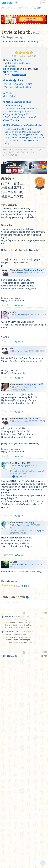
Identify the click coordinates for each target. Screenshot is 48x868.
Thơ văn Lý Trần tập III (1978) (18, 84)
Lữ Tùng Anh (21, 114)
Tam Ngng (21, 466)
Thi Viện (7, 3)
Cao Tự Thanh (32, 419)
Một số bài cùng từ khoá (17, 102)
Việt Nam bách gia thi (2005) (18, 87)
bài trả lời (9, 69)
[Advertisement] (24, 635)
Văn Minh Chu (12, 676)
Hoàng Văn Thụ (23, 111)
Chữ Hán (18, 60)
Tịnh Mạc (21, 315)
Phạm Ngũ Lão (23, 129)
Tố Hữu (18, 106)
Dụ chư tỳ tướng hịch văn (17, 141)
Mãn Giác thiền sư (31, 132)
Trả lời (9, 93)
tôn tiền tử (28, 152)
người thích (10, 72)
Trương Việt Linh (33, 384)
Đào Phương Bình (34, 270)
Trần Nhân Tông (36, 135)
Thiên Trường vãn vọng (16, 135)
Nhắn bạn (9, 111)
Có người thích (18, 476)
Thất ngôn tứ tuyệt (21, 63)
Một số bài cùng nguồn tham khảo (22, 125)
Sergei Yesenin (11, 120)
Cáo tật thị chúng (13, 132)
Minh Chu (10, 661)
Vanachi (15, 150)
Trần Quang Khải (35, 138)
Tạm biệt (9, 106)
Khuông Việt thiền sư (27, 109)
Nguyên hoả (10, 109)
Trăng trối (9, 114)
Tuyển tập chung (13, 80)
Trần (13, 66)
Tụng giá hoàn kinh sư (15, 138)
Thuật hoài (10, 129)
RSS (44, 746)
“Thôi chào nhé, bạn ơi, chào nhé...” (21, 117)
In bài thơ (11, 96)
